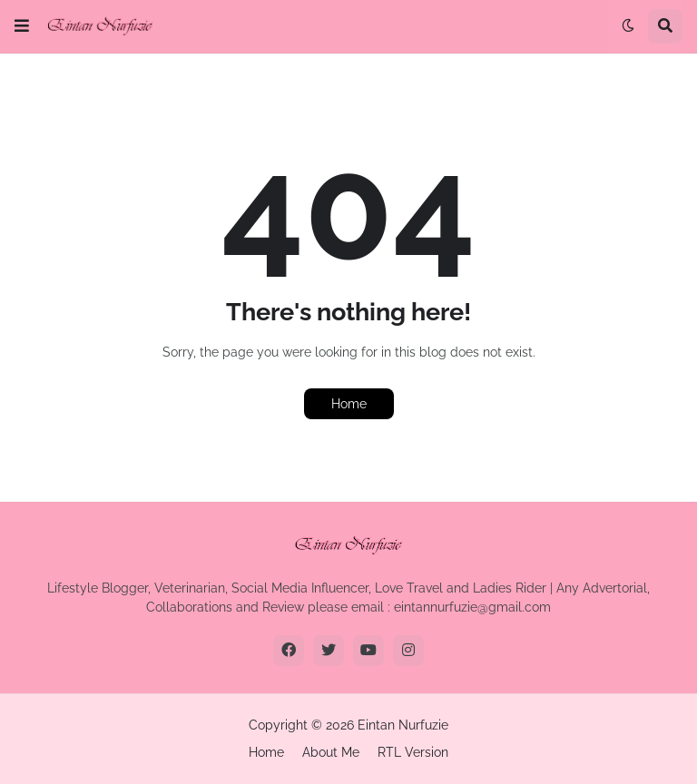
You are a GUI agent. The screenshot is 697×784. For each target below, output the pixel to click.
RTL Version (413, 752)
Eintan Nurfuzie (403, 725)
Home (349, 404)
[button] (22, 26)
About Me (331, 752)
